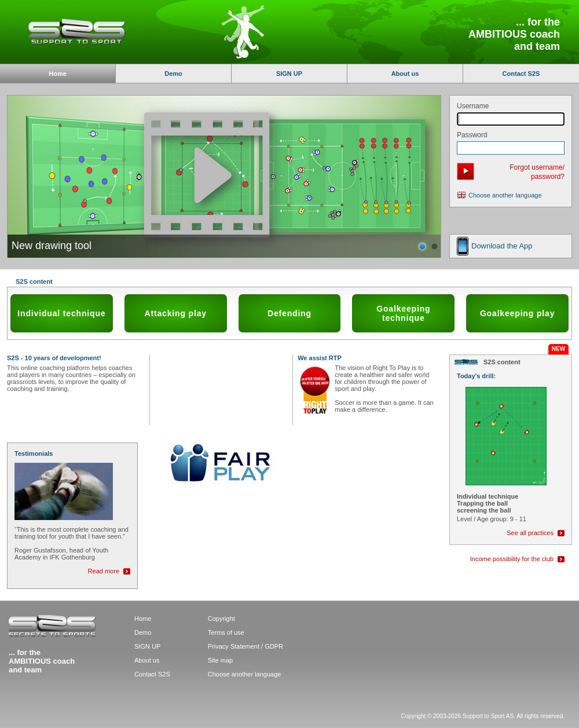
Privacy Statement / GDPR (245, 646)
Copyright (221, 619)
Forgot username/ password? (537, 172)
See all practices (530, 533)
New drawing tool (52, 246)
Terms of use (226, 632)
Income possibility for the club (512, 559)
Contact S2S (521, 74)
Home (143, 619)
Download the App (502, 246)
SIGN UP (289, 74)
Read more (104, 571)
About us (405, 74)
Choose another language (505, 195)
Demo (173, 74)
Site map (220, 660)
